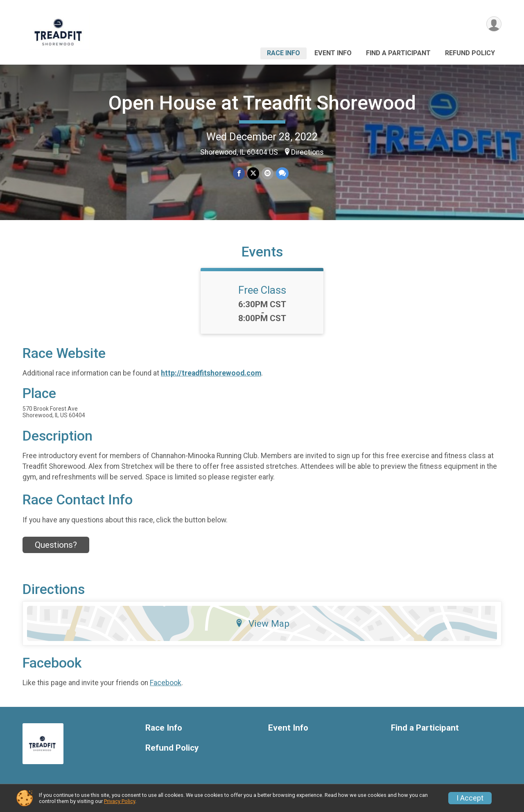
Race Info (283, 53)
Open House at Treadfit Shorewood (262, 103)
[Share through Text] (282, 173)
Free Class (262, 290)
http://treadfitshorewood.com (211, 373)
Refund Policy (470, 53)
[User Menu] (494, 24)
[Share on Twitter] (253, 173)
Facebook (166, 683)
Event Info (333, 53)
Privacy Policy (120, 801)
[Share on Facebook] (239, 173)
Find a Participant (398, 53)
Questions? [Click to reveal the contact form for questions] (56, 545)
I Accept (470, 798)
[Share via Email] (268, 173)
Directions (307, 152)
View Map (262, 623)
